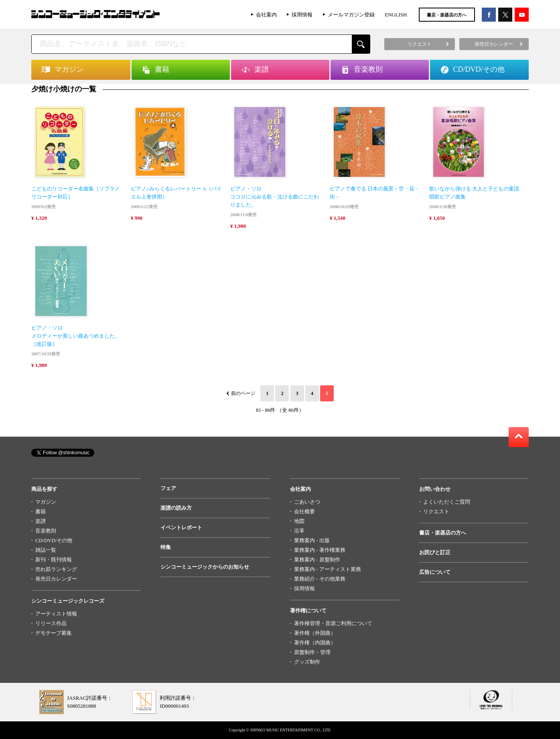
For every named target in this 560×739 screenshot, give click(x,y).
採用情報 (302, 15)
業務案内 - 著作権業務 (320, 550)
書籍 (41, 511)
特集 (166, 547)
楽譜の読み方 (176, 508)
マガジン (46, 502)
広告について (435, 572)
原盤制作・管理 (312, 652)
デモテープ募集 (54, 633)
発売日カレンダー (56, 579)
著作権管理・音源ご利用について (333, 623)
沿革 (299, 531)
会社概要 (304, 511)
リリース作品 (51, 623)
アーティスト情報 (56, 614)
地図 (299, 521)
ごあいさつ (307, 502)
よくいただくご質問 (447, 502)
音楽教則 (46, 531)
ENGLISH (396, 15)
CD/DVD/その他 (54, 540)
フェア (168, 488)
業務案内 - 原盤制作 (317, 560)
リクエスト (436, 511)
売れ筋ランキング (56, 569)
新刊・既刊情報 (54, 560)
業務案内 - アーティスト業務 (328, 569)
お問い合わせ (435, 489)
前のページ (243, 393)
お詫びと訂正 (435, 552)
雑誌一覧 (46, 550)
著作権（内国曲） (315, 643)
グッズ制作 (307, 662)
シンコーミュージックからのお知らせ (205, 567)
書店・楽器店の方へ (447, 15)
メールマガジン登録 (351, 15)
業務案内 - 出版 (312, 540)
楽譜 (41, 521)
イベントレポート (181, 527)
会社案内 (266, 15)
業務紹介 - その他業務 (320, 579)
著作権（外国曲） (315, 633)
